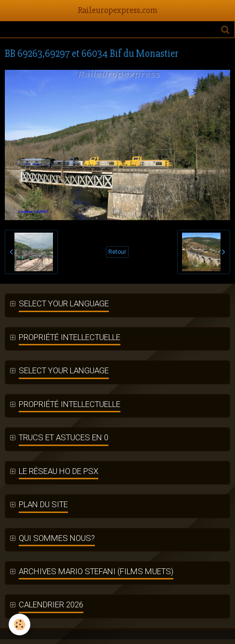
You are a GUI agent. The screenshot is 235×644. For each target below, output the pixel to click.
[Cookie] (20, 624)
